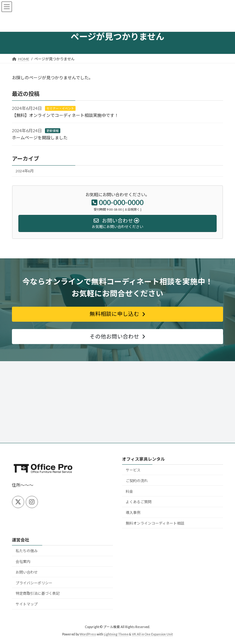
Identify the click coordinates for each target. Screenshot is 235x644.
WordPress (88, 635)
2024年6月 (25, 171)
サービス (133, 470)
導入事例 (133, 513)
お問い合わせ (27, 572)
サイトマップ (27, 604)
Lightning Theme (116, 635)
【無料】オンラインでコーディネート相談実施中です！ (65, 115)
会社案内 (23, 562)
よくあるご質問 (139, 502)
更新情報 (53, 131)
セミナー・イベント (60, 108)
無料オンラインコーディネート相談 (155, 523)
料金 (129, 491)
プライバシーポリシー (34, 583)
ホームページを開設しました (40, 138)
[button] (117, 314)
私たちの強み (27, 551)
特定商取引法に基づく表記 (38, 594)
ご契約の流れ (137, 481)
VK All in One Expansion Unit (152, 635)
